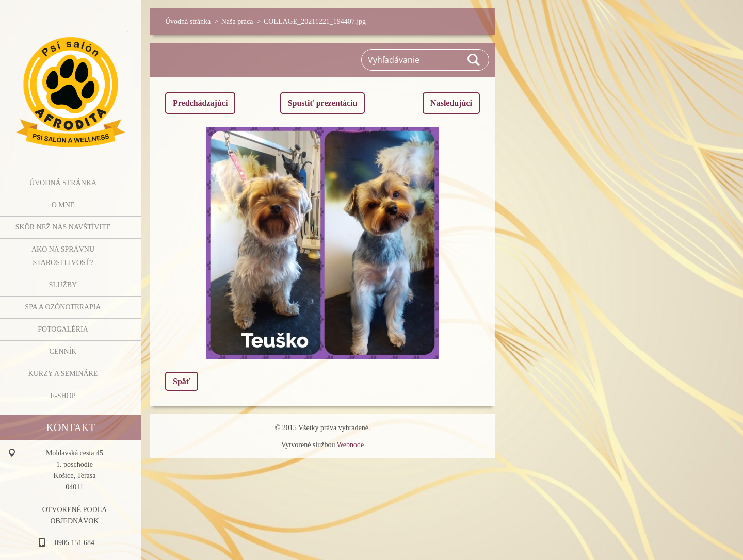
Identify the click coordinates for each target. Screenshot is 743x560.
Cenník (63, 351)
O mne (63, 205)
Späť (182, 381)
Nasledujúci (451, 103)
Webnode (351, 445)
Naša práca (237, 21)
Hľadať (474, 60)
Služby (63, 285)
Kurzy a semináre (63, 374)
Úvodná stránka (63, 183)
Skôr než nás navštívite (63, 227)
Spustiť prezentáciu (323, 103)
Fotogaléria (63, 329)
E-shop (63, 396)
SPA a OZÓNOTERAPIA (63, 307)
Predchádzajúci (200, 103)
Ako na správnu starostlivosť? (63, 256)
